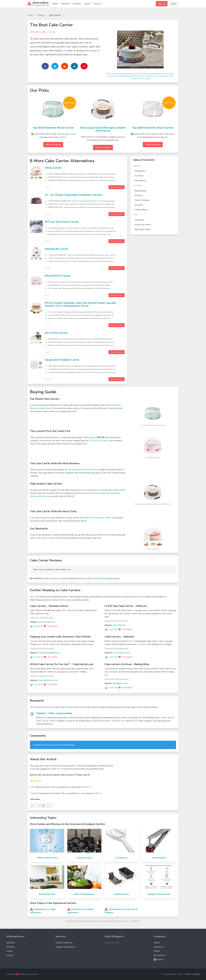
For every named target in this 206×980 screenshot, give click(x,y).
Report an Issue (112, 943)
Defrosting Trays (47, 894)
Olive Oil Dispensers (84, 894)
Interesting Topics (143, 229)
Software (65, 4)
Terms (188, 974)
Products (77, 4)
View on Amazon (53, 145)
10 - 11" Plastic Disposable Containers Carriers (74, 195)
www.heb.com (119, 625)
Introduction (140, 171)
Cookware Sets (84, 858)
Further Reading (142, 200)
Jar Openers (122, 858)
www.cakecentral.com (48, 680)
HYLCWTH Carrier (56, 333)
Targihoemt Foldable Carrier (62, 360)
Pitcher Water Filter (47, 858)
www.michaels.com (47, 622)
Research (139, 205)
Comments (139, 220)
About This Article (143, 225)
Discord (97, 4)
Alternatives (140, 180)
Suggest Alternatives (65, 947)
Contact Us (159, 947)
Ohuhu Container (48, 538)
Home (55, 4)
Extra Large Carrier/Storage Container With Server (103, 129)
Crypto (87, 4)
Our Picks (139, 176)
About (157, 943)
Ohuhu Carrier (53, 168)
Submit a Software (64, 943)
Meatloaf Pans (122, 894)
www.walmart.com (121, 653)
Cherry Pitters (159, 858)
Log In (174, 4)
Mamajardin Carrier (56, 249)
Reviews (139, 195)
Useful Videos (141, 210)
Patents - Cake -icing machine (54, 713)
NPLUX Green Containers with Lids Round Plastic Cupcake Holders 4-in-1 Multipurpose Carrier (80, 304)
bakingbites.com (120, 683)
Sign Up (162, 4)
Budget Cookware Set (159, 894)
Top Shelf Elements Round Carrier (53, 128)
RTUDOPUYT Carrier (58, 276)
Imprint (157, 951)
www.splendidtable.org (49, 653)
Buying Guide (141, 191)
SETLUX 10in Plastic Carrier (62, 222)
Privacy (196, 974)
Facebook (159, 955)
